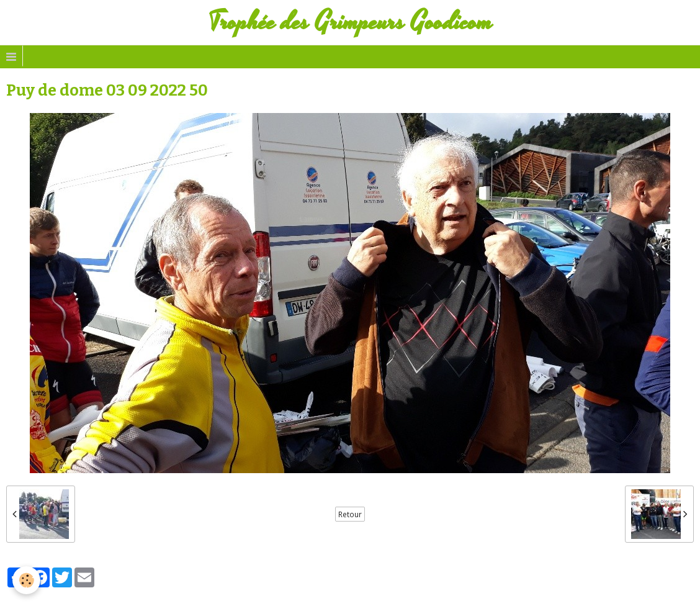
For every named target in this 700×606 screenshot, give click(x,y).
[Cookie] (26, 580)
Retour (350, 514)
